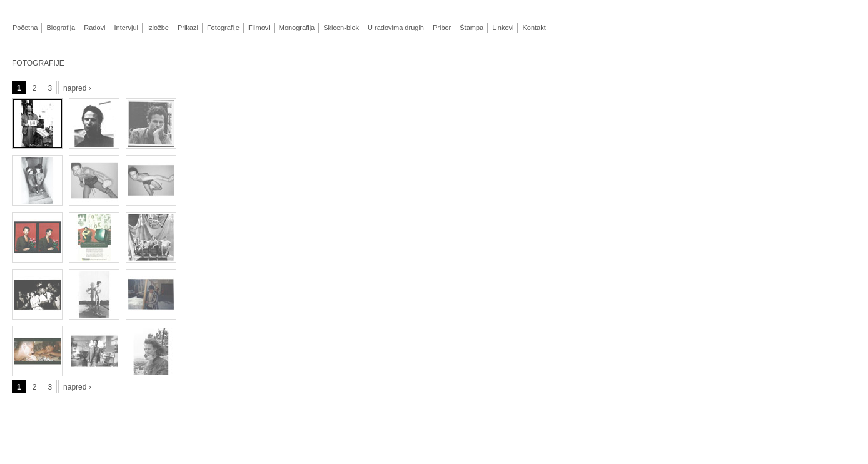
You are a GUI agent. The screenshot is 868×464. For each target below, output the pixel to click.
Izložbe (158, 28)
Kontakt (534, 28)
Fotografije (223, 28)
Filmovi (259, 28)
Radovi (94, 28)
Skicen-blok (341, 28)
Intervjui (126, 28)
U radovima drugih (396, 28)
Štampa (471, 28)
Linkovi (503, 28)
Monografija (296, 28)
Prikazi (188, 28)
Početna (25, 28)
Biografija (60, 28)
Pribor (442, 28)
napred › (77, 88)
